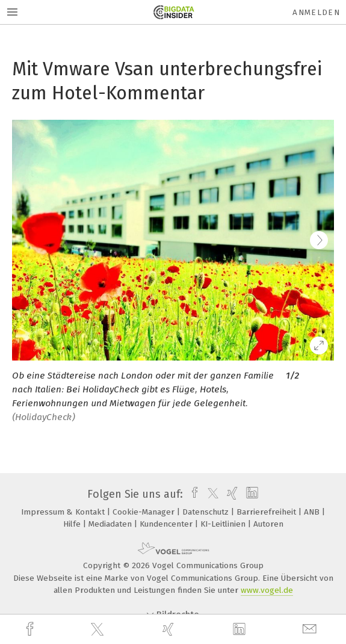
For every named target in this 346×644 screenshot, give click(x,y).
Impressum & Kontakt (64, 512)
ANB (313, 512)
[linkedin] (241, 630)
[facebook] (31, 629)
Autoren (268, 524)
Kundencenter (167, 524)
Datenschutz (207, 512)
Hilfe (73, 524)
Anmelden (316, 12)
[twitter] (99, 630)
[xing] (170, 629)
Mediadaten (111, 524)
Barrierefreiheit (267, 512)
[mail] (311, 629)
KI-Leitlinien (224, 524)
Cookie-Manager (145, 512)
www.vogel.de (267, 590)
